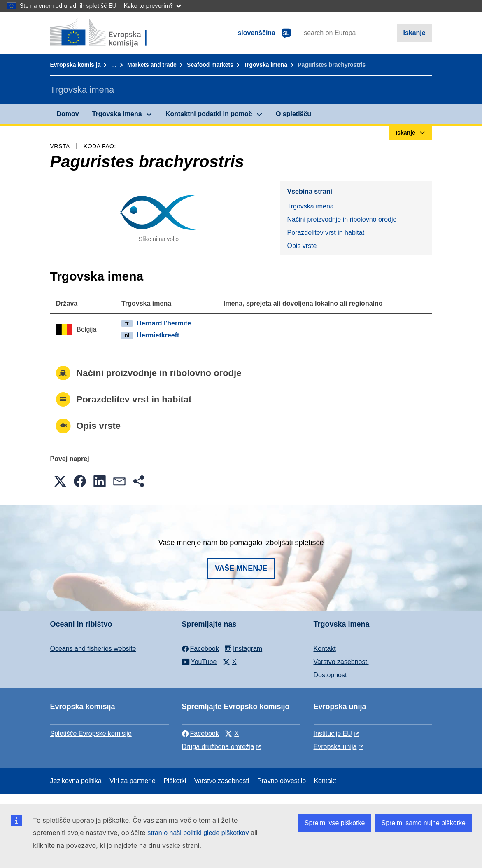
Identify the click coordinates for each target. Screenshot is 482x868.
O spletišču (293, 114)
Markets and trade (152, 65)
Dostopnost (330, 675)
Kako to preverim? (153, 6)
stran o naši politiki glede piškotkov (198, 833)
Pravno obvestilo (282, 781)
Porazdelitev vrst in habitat (326, 233)
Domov (68, 114)
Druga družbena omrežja (218, 747)
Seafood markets (210, 65)
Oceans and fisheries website (93, 649)
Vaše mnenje (241, 568)
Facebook (200, 733)
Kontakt (325, 649)
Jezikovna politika (76, 781)
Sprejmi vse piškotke (335, 823)
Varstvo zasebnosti (341, 662)
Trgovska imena (265, 65)
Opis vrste (302, 246)
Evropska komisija (76, 65)
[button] (60, 481)
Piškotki (175, 781)
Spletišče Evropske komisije (91, 733)
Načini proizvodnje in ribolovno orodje (342, 219)
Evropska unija (335, 747)
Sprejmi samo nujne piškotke (423, 823)
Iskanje (414, 33)
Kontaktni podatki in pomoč (209, 114)
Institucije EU (333, 733)
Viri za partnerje (133, 781)
